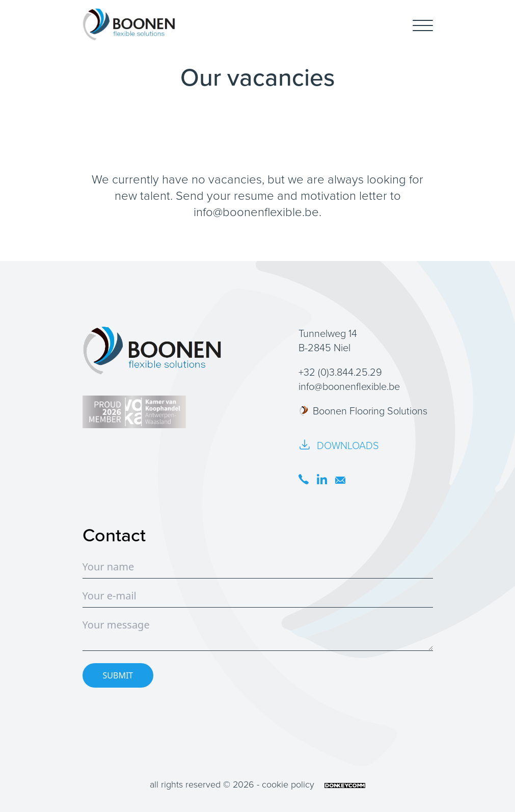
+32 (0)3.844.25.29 (340, 372)
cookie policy (288, 784)
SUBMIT (118, 675)
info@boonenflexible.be (256, 212)
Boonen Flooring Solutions (363, 411)
